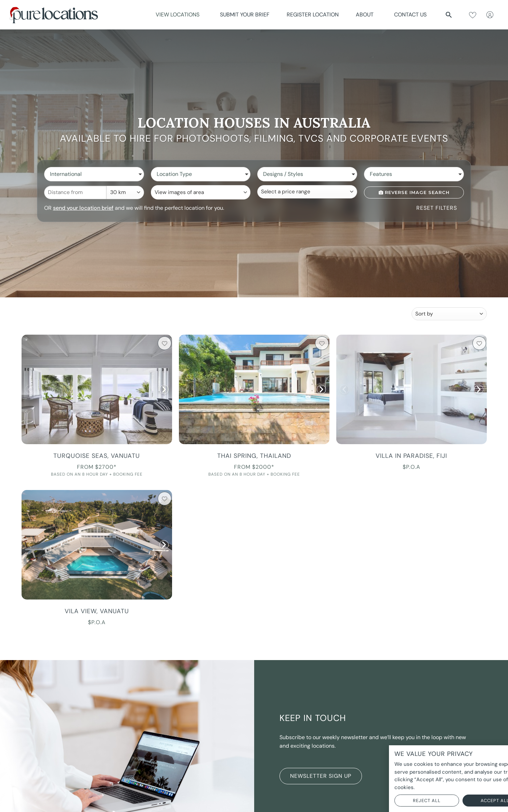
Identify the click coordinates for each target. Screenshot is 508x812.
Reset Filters (437, 208)
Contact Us (410, 15)
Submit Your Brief (245, 15)
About (366, 15)
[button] (449, 15)
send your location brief (83, 208)
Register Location (313, 15)
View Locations (179, 15)
